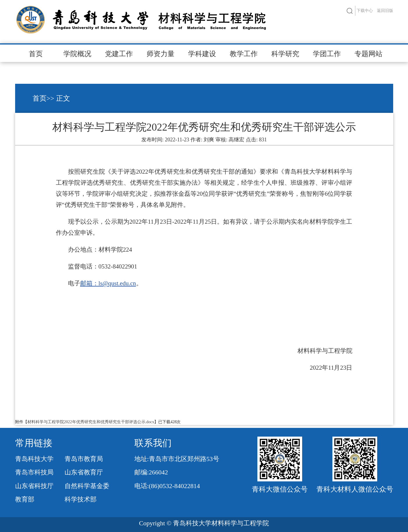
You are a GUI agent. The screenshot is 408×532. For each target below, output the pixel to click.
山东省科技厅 (34, 486)
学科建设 (202, 54)
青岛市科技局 (34, 472)
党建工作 (119, 54)
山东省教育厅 (84, 472)
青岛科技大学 (34, 459)
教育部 (25, 499)
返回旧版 (385, 11)
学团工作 (327, 54)
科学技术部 (81, 499)
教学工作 (244, 54)
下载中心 (365, 11)
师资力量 (161, 54)
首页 (36, 54)
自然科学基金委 (87, 486)
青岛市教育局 (84, 459)
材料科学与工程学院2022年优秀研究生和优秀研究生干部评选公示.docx (91, 422)
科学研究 (285, 54)
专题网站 (368, 54)
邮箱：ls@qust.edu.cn (108, 283)
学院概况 (77, 54)
